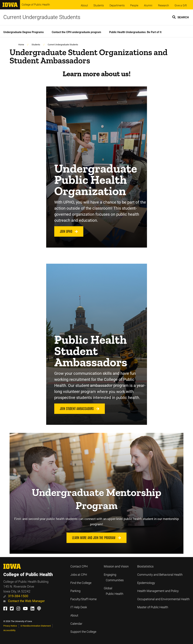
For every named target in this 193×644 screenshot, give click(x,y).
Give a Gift (181, 5)
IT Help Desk (79, 607)
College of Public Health (36, 5)
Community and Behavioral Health (160, 575)
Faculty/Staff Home (83, 599)
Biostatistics (145, 566)
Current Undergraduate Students (42, 17)
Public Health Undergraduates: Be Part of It (135, 32)
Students (99, 5)
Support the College (83, 632)
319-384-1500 (16, 596)
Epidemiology (146, 583)
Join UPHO (69, 231)
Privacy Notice (10, 626)
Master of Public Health (153, 607)
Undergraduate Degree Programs (24, 32)
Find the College (81, 583)
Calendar (76, 624)
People (134, 5)
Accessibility (9, 630)
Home (21, 45)
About (84, 5)
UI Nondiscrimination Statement (36, 626)
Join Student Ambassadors (80, 409)
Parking (75, 591)
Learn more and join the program (96, 538)
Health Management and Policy (158, 591)
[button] (181, 17)
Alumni (148, 5)
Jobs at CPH (79, 575)
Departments (117, 5)
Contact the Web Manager (24, 601)
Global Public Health (114, 591)
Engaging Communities (114, 577)
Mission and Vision (116, 566)
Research (164, 5)
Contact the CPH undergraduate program (76, 32)
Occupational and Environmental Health (163, 599)
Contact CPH (79, 566)
